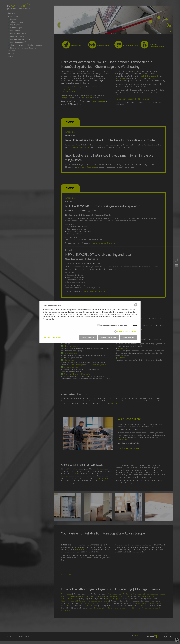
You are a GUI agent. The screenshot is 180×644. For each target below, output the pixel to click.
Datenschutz (47, 337)
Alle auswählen (128, 337)
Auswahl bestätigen (108, 337)
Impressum (57, 337)
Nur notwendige (88, 337)
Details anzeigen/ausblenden (127, 332)
